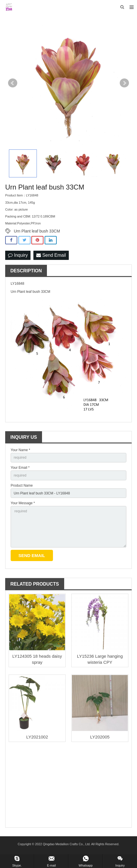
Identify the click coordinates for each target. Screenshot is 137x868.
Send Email (51, 255)
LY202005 (100, 737)
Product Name (22, 485)
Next (124, 83)
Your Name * (20, 450)
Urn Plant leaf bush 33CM (37, 231)
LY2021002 (37, 737)
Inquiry (18, 255)
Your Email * (20, 468)
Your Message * (23, 503)
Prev (13, 83)
